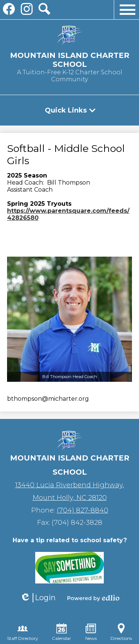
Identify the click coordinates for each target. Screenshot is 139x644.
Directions (121, 632)
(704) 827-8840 (82, 510)
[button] (69, 110)
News (91, 632)
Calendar (62, 632)
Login (38, 598)
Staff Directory (23, 632)
